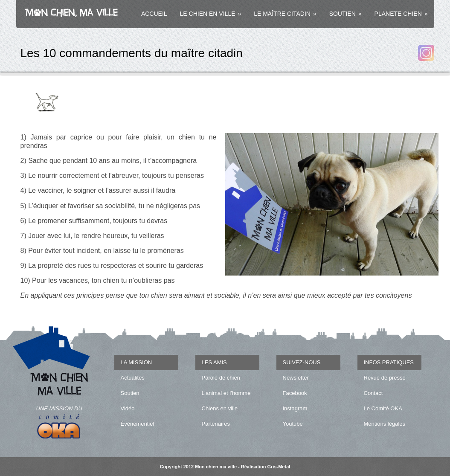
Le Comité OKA (383, 408)
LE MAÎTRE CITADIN (285, 14)
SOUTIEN (345, 14)
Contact (373, 393)
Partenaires (216, 424)
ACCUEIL (154, 14)
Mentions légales (385, 424)
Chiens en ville (220, 408)
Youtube (293, 424)
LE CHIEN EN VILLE (211, 14)
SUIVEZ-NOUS (302, 362)
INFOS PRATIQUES (389, 362)
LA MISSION (136, 362)
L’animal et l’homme (226, 393)
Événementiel (138, 424)
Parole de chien (221, 378)
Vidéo (128, 408)
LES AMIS (214, 362)
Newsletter (296, 378)
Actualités (133, 378)
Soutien (130, 393)
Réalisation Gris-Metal (266, 467)
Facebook (295, 393)
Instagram (295, 408)
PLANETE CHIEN (401, 14)
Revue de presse (385, 378)
